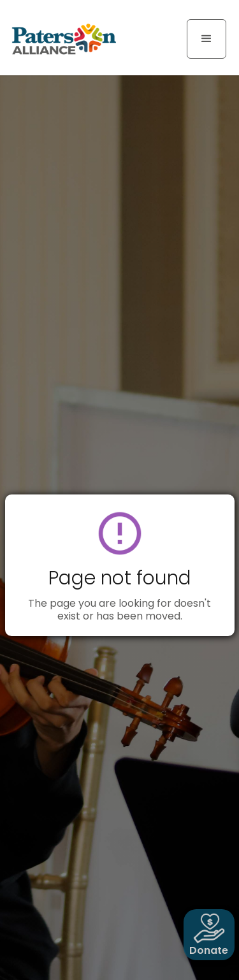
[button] (206, 39)
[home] (61, 38)
